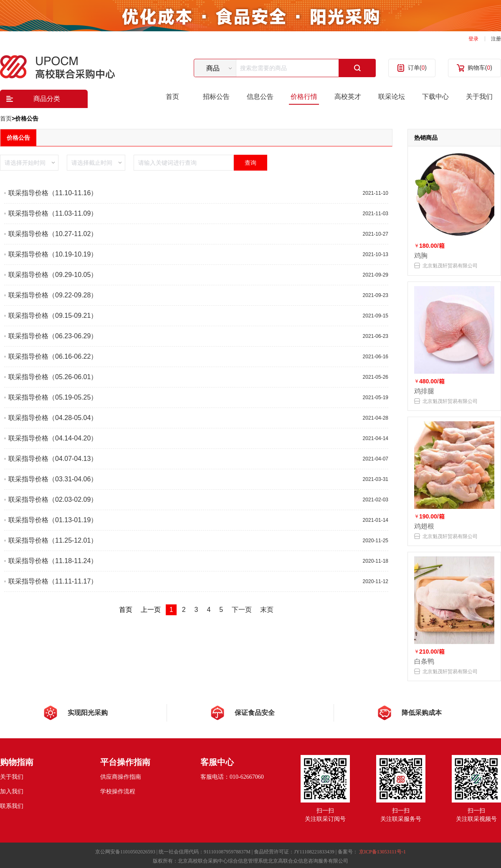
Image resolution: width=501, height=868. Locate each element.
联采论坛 (392, 97)
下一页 (242, 610)
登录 (473, 39)
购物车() (480, 68)
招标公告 (216, 97)
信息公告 (260, 97)
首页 (172, 97)
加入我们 (12, 791)
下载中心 (435, 97)
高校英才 (348, 97)
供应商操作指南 (121, 777)
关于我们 (479, 97)
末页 (267, 610)
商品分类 (47, 99)
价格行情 (304, 97)
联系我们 (12, 806)
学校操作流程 (118, 791)
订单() (417, 68)
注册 (496, 39)
